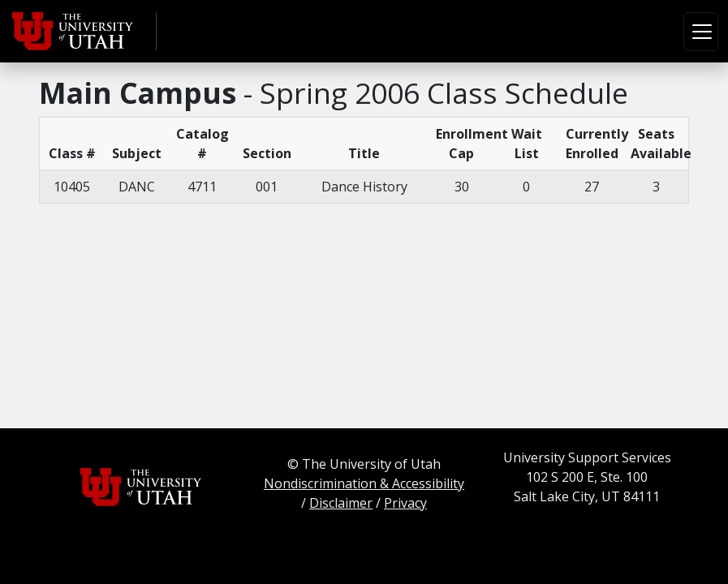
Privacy (405, 503)
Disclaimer (341, 503)
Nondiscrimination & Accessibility (364, 483)
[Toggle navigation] (701, 32)
